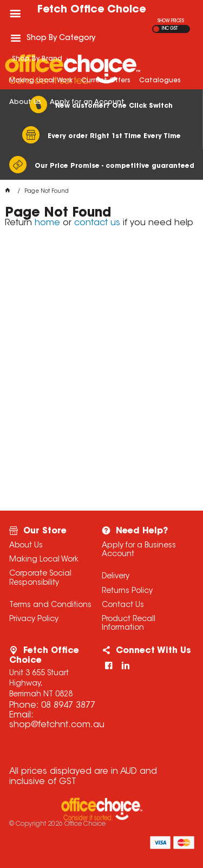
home (47, 223)
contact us (97, 223)
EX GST (156, 29)
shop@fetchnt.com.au (57, 725)
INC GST (170, 29)
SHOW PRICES (171, 21)
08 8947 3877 (68, 706)
